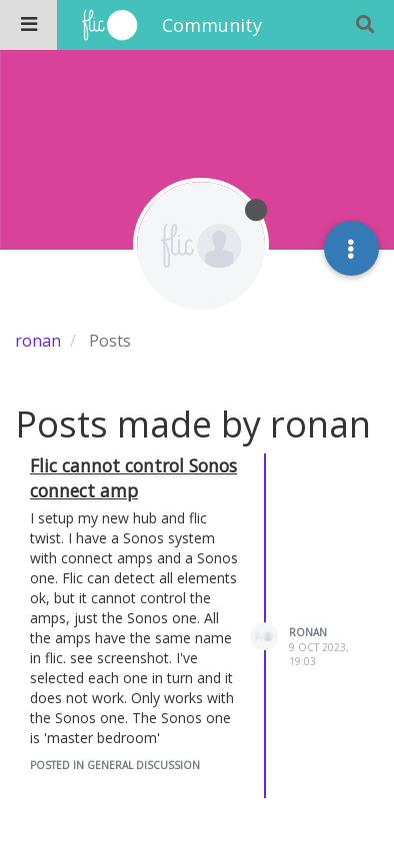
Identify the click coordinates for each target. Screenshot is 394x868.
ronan (308, 632)
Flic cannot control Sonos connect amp (133, 478)
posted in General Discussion (115, 765)
